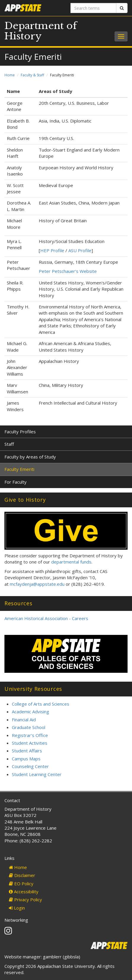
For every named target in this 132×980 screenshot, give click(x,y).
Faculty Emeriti (19, 469)
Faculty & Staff (32, 75)
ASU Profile (80, 250)
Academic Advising (30, 712)
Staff (9, 444)
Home (10, 75)
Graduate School (29, 727)
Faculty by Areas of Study (30, 457)
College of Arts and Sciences (41, 704)
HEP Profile (52, 250)
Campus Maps (26, 759)
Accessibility (24, 892)
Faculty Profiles (20, 432)
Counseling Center (30, 766)
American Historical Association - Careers (46, 618)
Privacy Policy (25, 899)
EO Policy (21, 884)
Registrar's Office (30, 735)
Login (17, 908)
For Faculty (16, 482)
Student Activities (30, 743)
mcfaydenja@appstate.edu (37, 584)
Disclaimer (22, 875)
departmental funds (71, 562)
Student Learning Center (37, 774)
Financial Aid (24, 720)
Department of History (41, 31)
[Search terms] (93, 8)
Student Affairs (27, 751)
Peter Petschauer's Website (68, 271)
